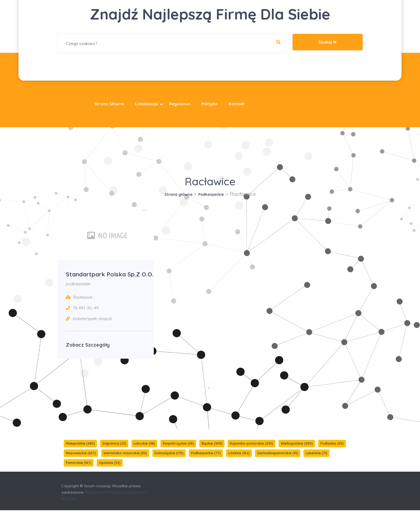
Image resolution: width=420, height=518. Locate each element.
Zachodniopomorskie (278, 461)
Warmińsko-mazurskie (125, 461)
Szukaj (327, 42)
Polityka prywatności (127, 500)
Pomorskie (79, 470)
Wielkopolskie (297, 451)
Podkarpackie (211, 194)
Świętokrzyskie (178, 451)
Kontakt (237, 104)
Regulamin (180, 104)
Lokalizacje (147, 104)
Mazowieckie (81, 461)
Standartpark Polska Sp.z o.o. (107, 278)
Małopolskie (80, 451)
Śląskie (212, 451)
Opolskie (110, 470)
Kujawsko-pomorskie (252, 451)
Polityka (209, 104)
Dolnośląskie (169, 461)
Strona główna (109, 104)
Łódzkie (239, 461)
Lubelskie (316, 461)
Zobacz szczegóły (88, 353)
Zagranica (114, 451)
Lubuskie (144, 451)
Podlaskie (332, 451)
